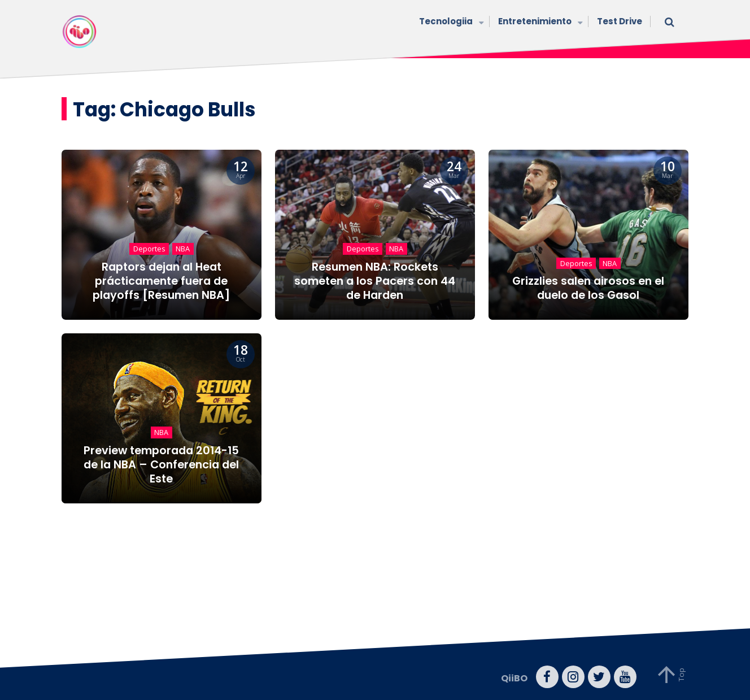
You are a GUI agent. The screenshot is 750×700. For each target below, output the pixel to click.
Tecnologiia (450, 22)
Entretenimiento (539, 22)
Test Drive (620, 21)
